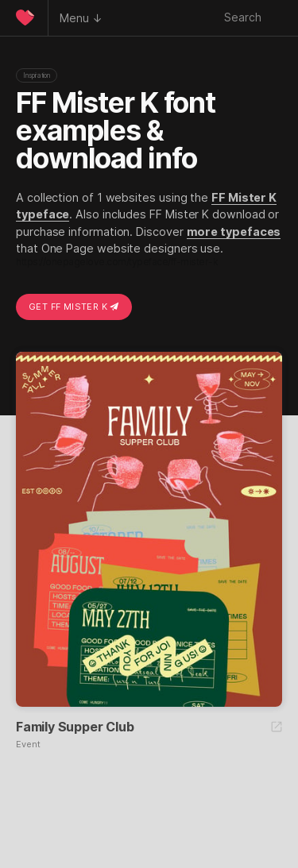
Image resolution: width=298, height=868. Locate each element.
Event (28, 745)
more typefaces (234, 231)
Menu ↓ (81, 18)
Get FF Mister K (74, 307)
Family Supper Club (75, 727)
